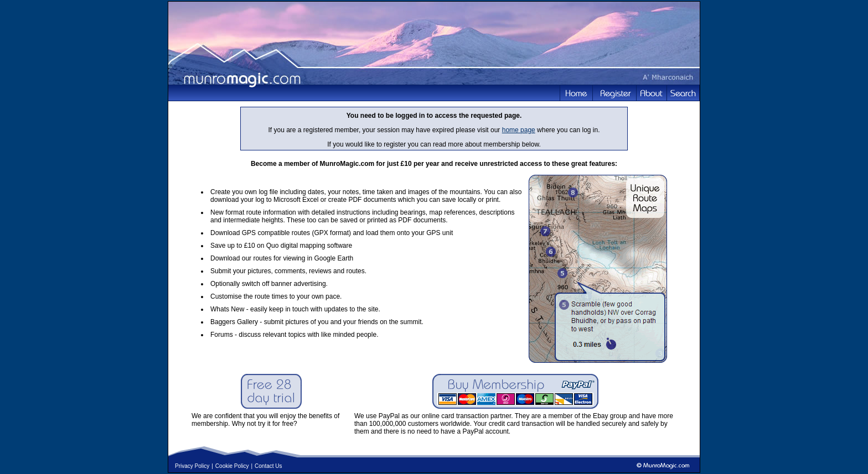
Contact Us (268, 466)
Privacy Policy (192, 466)
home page (519, 130)
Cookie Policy (232, 466)
